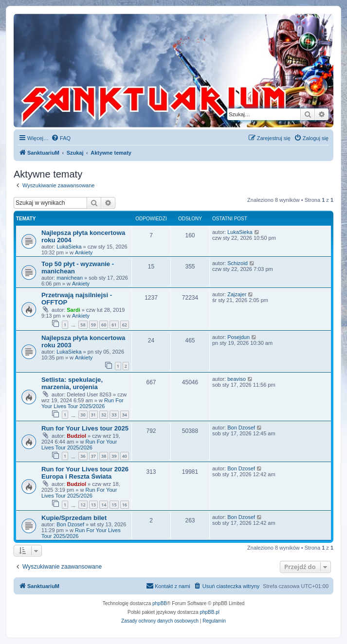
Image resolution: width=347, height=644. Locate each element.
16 (125, 505)
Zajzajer (237, 294)
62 (125, 325)
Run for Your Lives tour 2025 (85, 428)
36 (83, 456)
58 (83, 325)
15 (114, 505)
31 (93, 415)
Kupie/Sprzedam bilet (74, 518)
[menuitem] (61, 138)
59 (93, 325)
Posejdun (238, 337)
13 (93, 505)
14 (104, 505)
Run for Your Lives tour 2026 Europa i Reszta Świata (85, 473)
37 (93, 456)
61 (114, 325)
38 (104, 456)
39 (114, 456)
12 (83, 505)
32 (104, 415)
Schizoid (237, 263)
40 (125, 456)
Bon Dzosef (241, 428)
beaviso (237, 379)
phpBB (160, 603)
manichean (70, 278)
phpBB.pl (210, 612)
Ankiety (84, 252)
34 (125, 415)
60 (104, 325)
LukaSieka (69, 247)
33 (114, 415)
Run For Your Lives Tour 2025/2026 (82, 403)
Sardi (73, 310)
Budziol (76, 436)
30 (83, 415)
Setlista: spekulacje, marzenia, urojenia (72, 383)
